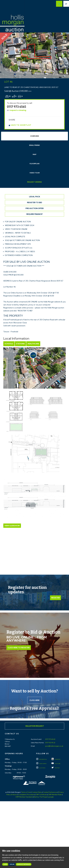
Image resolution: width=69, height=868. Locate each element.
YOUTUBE (56, 764)
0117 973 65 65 (50, 739)
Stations (20, 344)
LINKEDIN (56, 760)
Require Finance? (35, 214)
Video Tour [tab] (35, 173)
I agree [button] (5, 864)
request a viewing (18, 110)
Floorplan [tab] (34, 164)
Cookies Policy (37, 792)
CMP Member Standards (24, 797)
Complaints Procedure (26, 795)
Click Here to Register (19, 648)
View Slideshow (12, 526)
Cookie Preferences (50, 792)
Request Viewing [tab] (34, 182)
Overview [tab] (35, 136)
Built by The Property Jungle (44, 797)
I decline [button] (12, 864)
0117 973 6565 (17, 107)
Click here (34, 700)
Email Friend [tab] (34, 145)
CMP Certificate (41, 795)
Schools (9, 344)
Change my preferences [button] (24, 864)
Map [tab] (35, 154)
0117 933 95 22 (50, 743)
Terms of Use (26, 792)
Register (56, 598)
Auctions (41, 768)
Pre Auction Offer (35, 208)
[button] (5, 55)
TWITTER (56, 768)
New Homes (41, 764)
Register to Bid (35, 202)
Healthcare (33, 344)
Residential (42, 760)
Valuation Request (35, 726)
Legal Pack (35, 197)
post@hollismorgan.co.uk (54, 746)
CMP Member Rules (55, 795)
